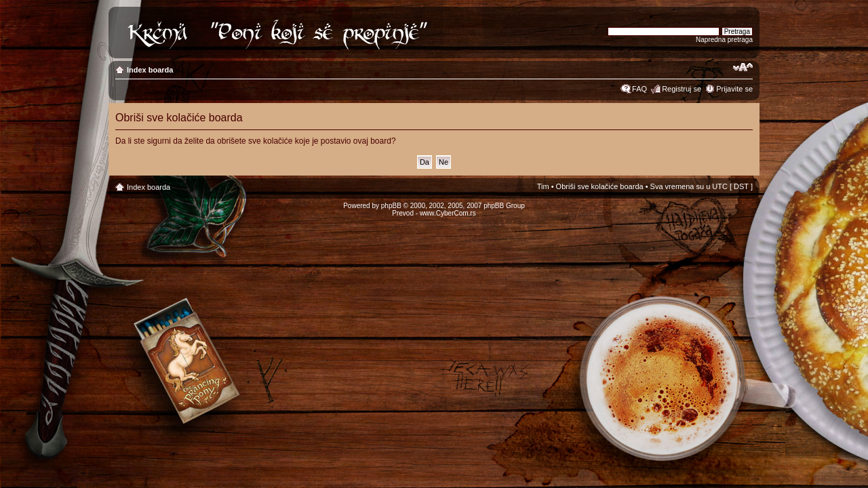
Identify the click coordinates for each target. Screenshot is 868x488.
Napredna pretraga (724, 40)
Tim (543, 186)
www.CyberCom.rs (448, 213)
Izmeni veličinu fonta (743, 67)
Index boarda (150, 70)
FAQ (639, 89)
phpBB (391, 206)
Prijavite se (734, 89)
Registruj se (682, 89)
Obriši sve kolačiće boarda (600, 186)
